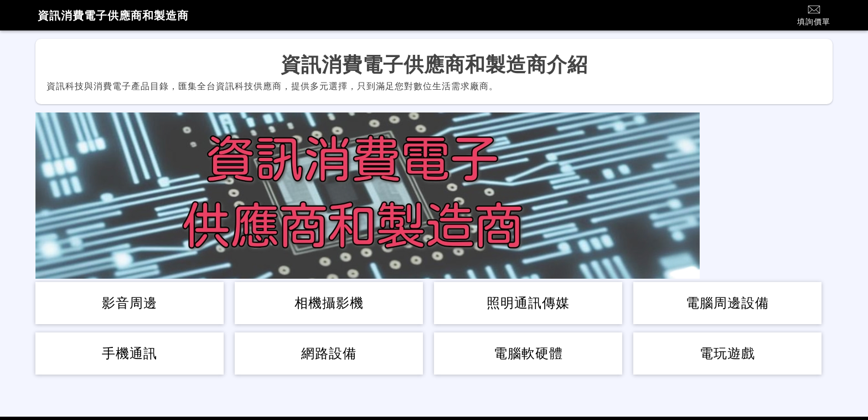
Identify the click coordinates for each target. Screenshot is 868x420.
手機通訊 (130, 353)
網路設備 (329, 353)
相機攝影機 (329, 303)
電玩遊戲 (727, 353)
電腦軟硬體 (528, 353)
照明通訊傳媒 (528, 303)
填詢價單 (814, 15)
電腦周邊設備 (727, 303)
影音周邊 (130, 303)
